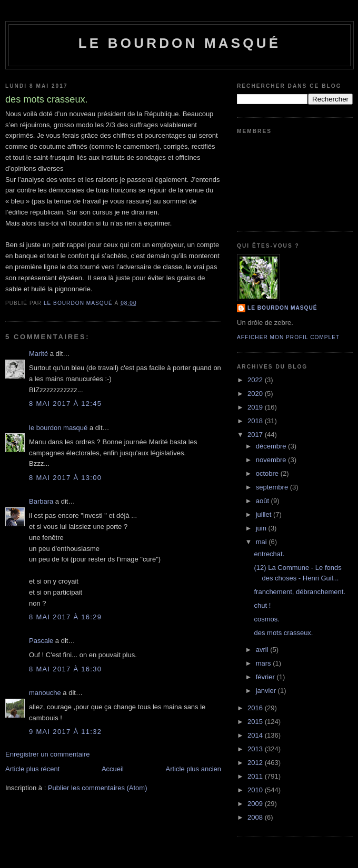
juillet (265, 514)
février (266, 677)
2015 (256, 722)
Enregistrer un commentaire (47, 754)
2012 (256, 763)
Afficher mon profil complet (288, 337)
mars (265, 663)
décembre (272, 446)
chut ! (262, 605)
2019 (256, 407)
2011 (256, 776)
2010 (256, 790)
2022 (256, 380)
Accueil (113, 769)
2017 (256, 435)
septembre (273, 487)
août (263, 501)
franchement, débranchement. (299, 592)
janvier (267, 691)
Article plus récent (32, 769)
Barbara (41, 501)
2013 (256, 749)
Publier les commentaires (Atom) (98, 788)
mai (262, 542)
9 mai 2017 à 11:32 (65, 732)
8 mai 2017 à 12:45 (65, 404)
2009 (256, 804)
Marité (38, 354)
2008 (256, 817)
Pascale (41, 641)
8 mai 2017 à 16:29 (65, 617)
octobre (268, 473)
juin (262, 528)
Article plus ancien (194, 769)
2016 (256, 708)
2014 (256, 735)
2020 (256, 394)
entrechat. (269, 554)
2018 (256, 421)
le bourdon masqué (180, 43)
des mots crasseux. (283, 633)
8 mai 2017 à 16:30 (65, 669)
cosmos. (266, 619)
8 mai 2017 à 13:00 (65, 478)
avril (263, 650)
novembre (272, 460)
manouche (45, 693)
